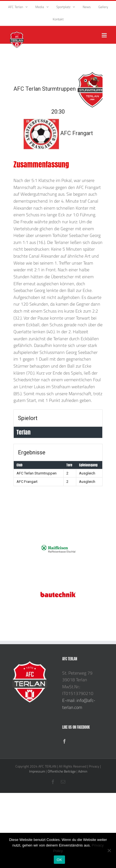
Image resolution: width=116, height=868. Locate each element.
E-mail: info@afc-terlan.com (79, 704)
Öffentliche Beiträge (62, 771)
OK (59, 860)
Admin (83, 771)
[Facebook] (64, 741)
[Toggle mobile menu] (105, 35)
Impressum (37, 771)
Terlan (24, 432)
